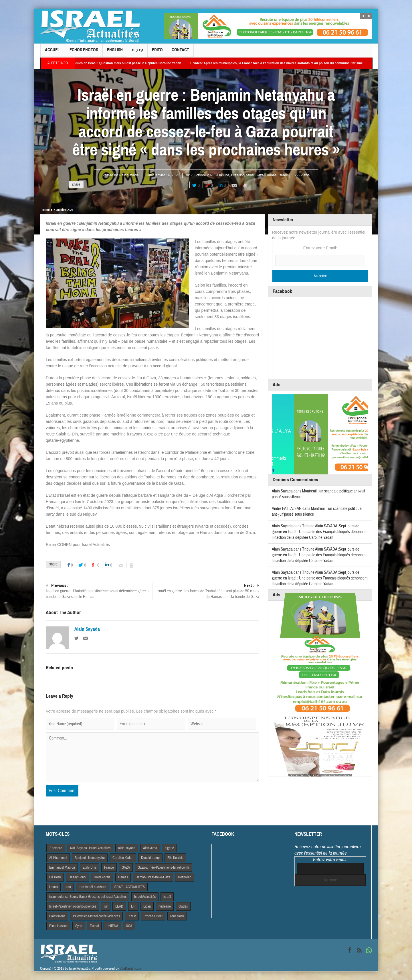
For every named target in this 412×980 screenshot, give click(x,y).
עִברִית (137, 52)
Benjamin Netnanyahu (90, 858)
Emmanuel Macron (62, 867)
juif (106, 906)
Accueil (53, 52)
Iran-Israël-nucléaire (92, 887)
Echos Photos (84, 52)
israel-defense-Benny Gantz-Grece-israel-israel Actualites (88, 897)
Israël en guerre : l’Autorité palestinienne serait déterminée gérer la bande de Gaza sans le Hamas (99, 591)
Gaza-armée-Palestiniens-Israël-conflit (164, 867)
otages (183, 906)
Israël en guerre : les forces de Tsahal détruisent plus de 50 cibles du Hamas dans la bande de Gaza (206, 591)
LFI (133, 906)
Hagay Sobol (77, 877)
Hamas (271, 175)
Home (46, 210)
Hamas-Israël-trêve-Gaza (153, 877)
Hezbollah (185, 877)
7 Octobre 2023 (203, 175)
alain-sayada (127, 848)
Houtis (54, 887)
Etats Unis (90, 867)
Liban (147, 906)
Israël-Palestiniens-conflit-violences (73, 906)
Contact (180, 52)
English (115, 52)
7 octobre (56, 848)
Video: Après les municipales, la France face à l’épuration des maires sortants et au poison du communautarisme (286, 63)
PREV (132, 916)
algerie (169, 848)
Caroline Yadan (123, 858)
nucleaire (165, 906)
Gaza (260, 175)
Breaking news (242, 175)
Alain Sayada (129, 175)
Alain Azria (150, 848)
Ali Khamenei (58, 858)
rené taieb (177, 916)
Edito (157, 52)
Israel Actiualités (145, 897)
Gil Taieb (55, 877)
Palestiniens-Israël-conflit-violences (96, 916)
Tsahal (94, 926)
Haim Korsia (102, 877)
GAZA (126, 867)
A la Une (223, 175)
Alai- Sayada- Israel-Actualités (90, 848)
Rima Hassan (58, 926)
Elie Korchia (175, 858)
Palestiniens (57, 916)
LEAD (119, 906)
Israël (283, 175)
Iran (68, 887)
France (109, 867)
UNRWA (112, 926)
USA (129, 926)
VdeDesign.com (130, 969)
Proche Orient (153, 916)
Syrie (79, 926)
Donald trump (150, 858)
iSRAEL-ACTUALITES (129, 887)
